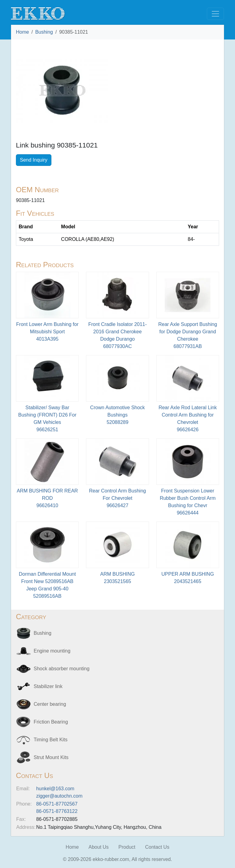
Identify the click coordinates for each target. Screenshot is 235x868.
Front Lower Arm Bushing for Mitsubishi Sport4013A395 (47, 332)
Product (127, 847)
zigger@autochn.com (59, 796)
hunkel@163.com (55, 789)
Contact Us (157, 847)
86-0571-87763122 (57, 811)
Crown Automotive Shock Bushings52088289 (118, 415)
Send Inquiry (34, 160)
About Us (99, 847)
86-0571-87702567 (57, 804)
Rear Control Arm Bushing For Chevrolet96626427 (117, 498)
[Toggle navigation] (215, 14)
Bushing (44, 32)
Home (22, 32)
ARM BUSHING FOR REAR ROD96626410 (47, 498)
